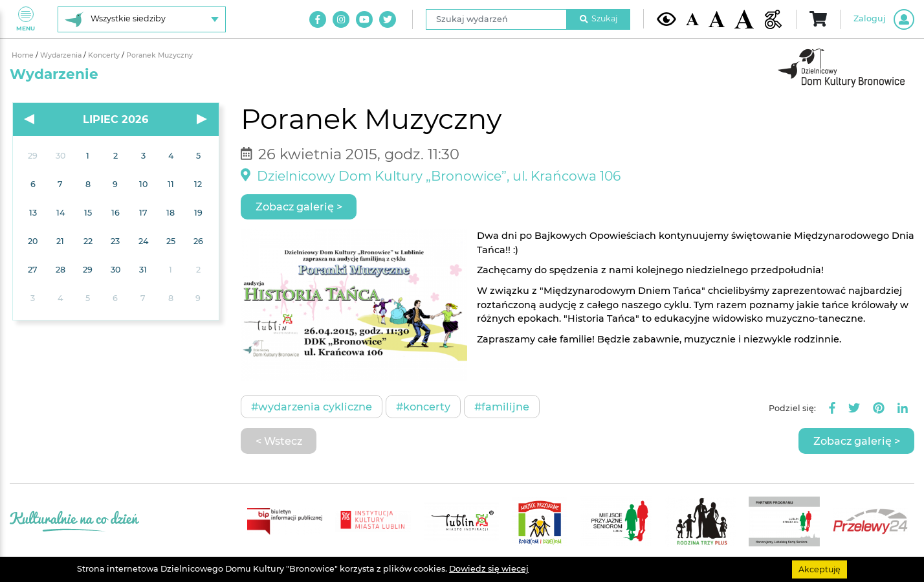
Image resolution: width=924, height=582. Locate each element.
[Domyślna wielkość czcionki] (692, 19)
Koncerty (105, 55)
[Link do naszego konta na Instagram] (341, 19)
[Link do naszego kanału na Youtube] (364, 19)
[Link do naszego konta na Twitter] (388, 19)
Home (24, 55)
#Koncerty (423, 407)
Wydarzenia (62, 55)
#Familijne (502, 407)
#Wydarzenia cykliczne (312, 407)
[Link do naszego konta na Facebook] (318, 19)
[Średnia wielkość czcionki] (717, 19)
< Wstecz (279, 441)
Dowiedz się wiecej (489, 569)
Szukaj (599, 18)
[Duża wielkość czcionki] (744, 19)
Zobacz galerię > (299, 207)
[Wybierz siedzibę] (142, 19)
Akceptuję (819, 569)
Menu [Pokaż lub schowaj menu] (26, 19)
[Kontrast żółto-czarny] (666, 19)
